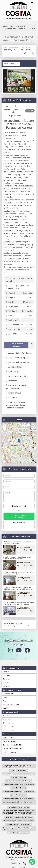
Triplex (6, 701)
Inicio (6, 26)
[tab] (11, 64)
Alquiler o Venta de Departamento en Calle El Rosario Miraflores (17, 558)
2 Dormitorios (8, 719)
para (10, 774)
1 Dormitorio (8, 716)
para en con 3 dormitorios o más (17, 766)
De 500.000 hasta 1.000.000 (13, 748)
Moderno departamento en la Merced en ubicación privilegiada (18, 543)
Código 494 (22, 29)
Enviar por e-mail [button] (19, 506)
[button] (6, 78)
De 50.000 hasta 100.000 (12, 741)
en (19, 777)
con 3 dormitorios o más (19, 833)
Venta (13, 26)
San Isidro (7, 672)
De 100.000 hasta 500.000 (12, 745)
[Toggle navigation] (32, 3)
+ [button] (4, 425)
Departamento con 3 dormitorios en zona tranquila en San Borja (19, 573)
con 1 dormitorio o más (19, 807)
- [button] (4, 428)
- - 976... (18, 812)
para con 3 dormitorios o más (19, 799)
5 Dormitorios (8, 730)
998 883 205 (17, 863)
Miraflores (7, 675)
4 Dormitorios (8, 726)
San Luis (6, 686)
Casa (5, 697)
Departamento (10, 29)
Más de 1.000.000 (9, 752)
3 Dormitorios (8, 723)
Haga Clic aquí (9, 626)
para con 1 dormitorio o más (19, 821)
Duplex (6, 708)
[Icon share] (10, 650)
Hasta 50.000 (8, 738)
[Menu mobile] (18, 11)
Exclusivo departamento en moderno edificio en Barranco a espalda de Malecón (19, 588)
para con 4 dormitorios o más (19, 781)
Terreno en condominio (12, 704)
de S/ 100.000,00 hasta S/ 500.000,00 (19, 817)
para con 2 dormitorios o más (19, 784)
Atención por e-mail (19, 860)
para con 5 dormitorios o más (19, 791)
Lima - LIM (21, 26)
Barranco (6, 679)
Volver (32, 29)
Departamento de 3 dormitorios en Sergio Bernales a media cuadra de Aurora (19, 603)
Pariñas (6, 682)
